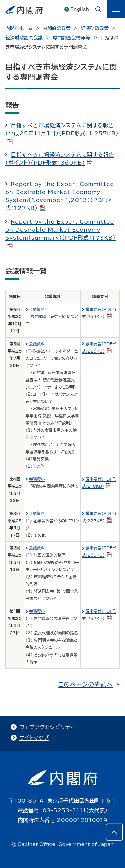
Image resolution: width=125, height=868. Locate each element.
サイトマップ (34, 738)
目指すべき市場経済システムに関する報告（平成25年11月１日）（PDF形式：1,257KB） (62, 133)
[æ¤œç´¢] (98, 9)
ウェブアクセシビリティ (47, 727)
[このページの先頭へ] (114, 832)
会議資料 (37, 309)
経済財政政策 (95, 28)
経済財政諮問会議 (24, 38)
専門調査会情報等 (71, 38)
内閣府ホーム (19, 28)
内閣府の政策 (57, 28)
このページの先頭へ (85, 684)
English (80, 9)
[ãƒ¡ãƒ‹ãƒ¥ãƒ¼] (116, 9)
